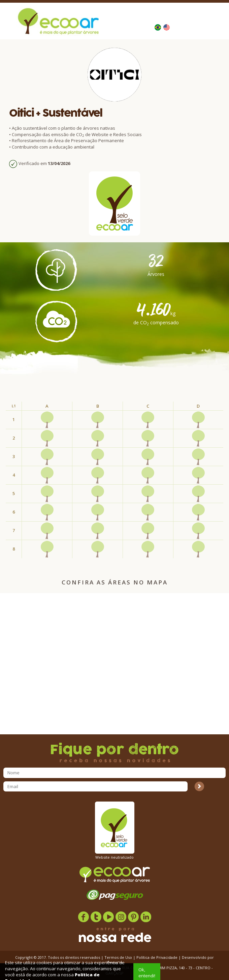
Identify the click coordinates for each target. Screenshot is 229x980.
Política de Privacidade (157, 957)
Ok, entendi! (147, 973)
